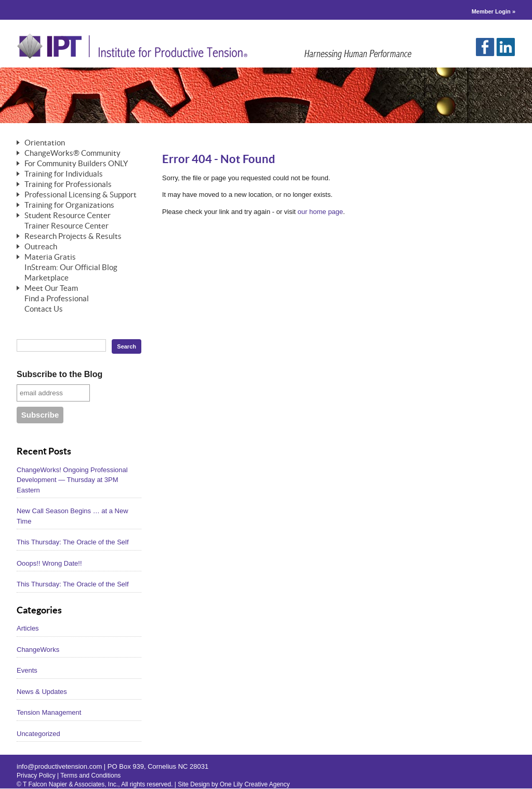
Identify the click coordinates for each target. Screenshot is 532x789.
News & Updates (42, 692)
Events (27, 670)
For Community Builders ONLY (76, 164)
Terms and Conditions (90, 775)
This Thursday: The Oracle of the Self (73, 542)
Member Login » (494, 11)
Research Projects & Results (73, 237)
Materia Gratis (50, 257)
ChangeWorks (38, 650)
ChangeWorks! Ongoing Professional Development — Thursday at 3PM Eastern (72, 480)
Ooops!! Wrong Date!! (49, 563)
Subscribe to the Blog (59, 374)
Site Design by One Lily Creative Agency (234, 784)
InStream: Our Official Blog (71, 268)
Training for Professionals (68, 185)
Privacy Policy (36, 775)
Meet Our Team (51, 289)
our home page (320, 212)
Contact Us (44, 309)
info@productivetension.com (59, 766)
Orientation (45, 143)
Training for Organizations (69, 205)
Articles (28, 628)
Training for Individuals (64, 174)
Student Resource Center (68, 216)
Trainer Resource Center (66, 226)
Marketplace (46, 278)
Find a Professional (57, 299)
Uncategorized (38, 734)
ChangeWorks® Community (72, 153)
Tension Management (49, 712)
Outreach (41, 247)
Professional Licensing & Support (81, 195)
